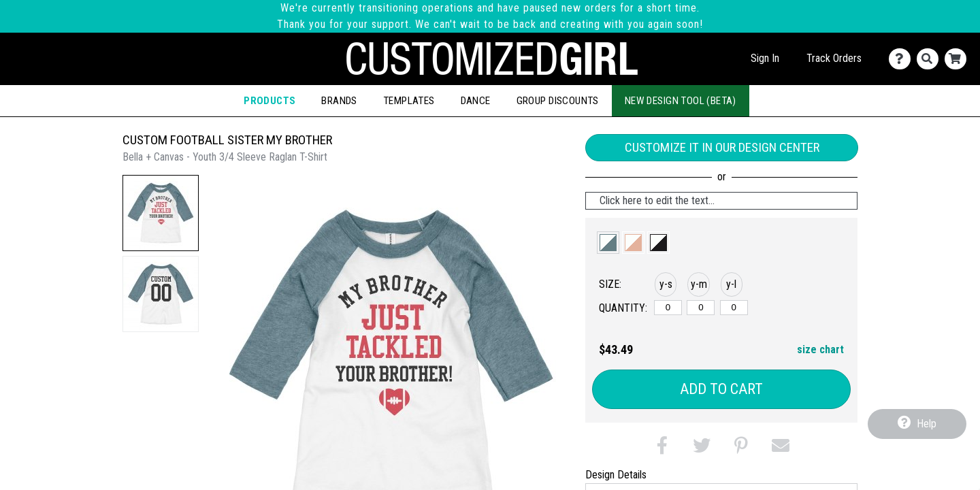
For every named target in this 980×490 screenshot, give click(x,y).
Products (269, 101)
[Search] (931, 59)
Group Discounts (558, 101)
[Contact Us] (903, 59)
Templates (409, 101)
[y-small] (668, 308)
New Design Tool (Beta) (681, 101)
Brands (339, 101)
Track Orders (834, 58)
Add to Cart (721, 389)
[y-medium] (701, 308)
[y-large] (734, 308)
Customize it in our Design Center (722, 147)
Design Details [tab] (616, 475)
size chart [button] (820, 349)
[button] (161, 213)
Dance (476, 101)
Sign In (765, 58)
